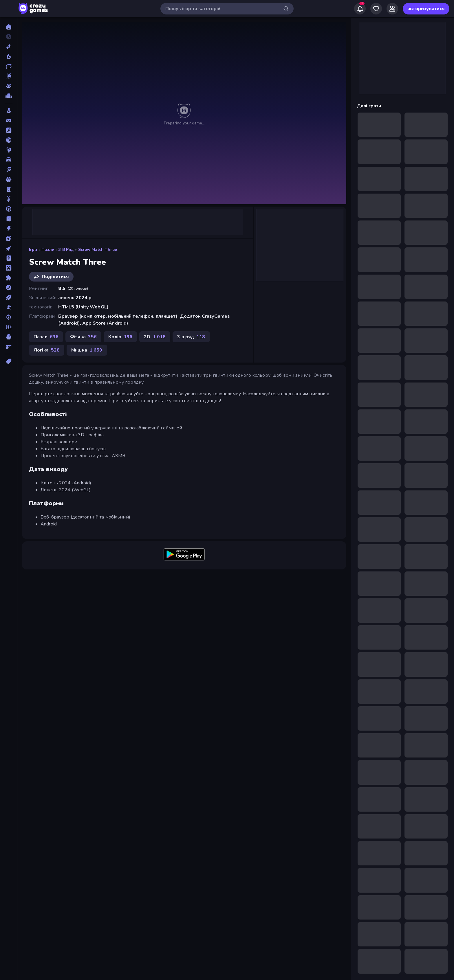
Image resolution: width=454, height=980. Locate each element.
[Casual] (9, 111)
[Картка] (9, 238)
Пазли (48, 250)
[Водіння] (9, 209)
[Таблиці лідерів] (9, 96)
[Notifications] (360, 9)
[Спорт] (9, 297)
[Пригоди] (9, 288)
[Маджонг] (9, 258)
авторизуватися (426, 9)
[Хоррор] (9, 337)
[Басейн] (9, 170)
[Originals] (9, 76)
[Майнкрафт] (9, 268)
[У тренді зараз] (9, 56)
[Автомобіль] (9, 160)
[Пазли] (9, 278)
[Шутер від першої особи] (9, 347)
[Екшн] (9, 229)
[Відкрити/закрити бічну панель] (9, 9)
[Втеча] (9, 219)
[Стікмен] (9, 307)
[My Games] (376, 9)
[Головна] (9, 27)
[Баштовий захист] (9, 189)
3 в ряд (66, 250)
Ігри (33, 250)
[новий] (9, 47)
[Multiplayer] (9, 86)
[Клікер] (9, 248)
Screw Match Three (98, 250)
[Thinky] (9, 150)
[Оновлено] (9, 66)
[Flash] (9, 130)
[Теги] (9, 361)
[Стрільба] (9, 317)
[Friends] (392, 9)
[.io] (9, 140)
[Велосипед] (9, 199)
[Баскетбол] (9, 179)
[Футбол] (9, 327)
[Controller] (9, 120)
